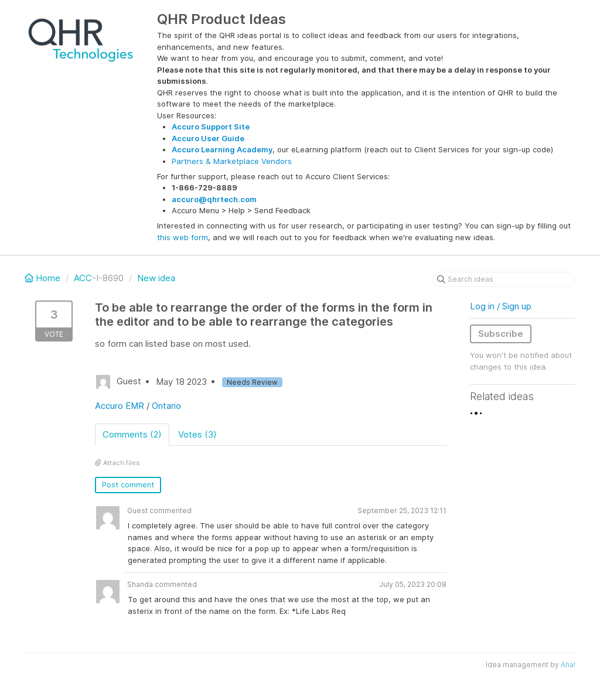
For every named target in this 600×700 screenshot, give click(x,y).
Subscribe (501, 334)
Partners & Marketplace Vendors (232, 161)
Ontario (166, 406)
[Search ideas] (504, 279)
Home (44, 278)
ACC (83, 278)
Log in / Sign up (501, 306)
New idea (156, 278)
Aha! (568, 665)
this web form (183, 237)
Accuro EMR (120, 406)
